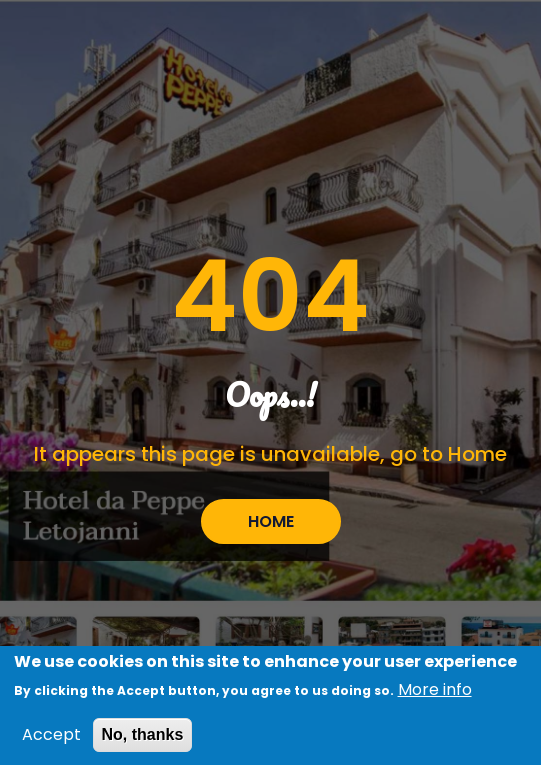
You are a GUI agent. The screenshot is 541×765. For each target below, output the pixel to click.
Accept (51, 739)
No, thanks (143, 739)
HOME (271, 521)
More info (435, 694)
